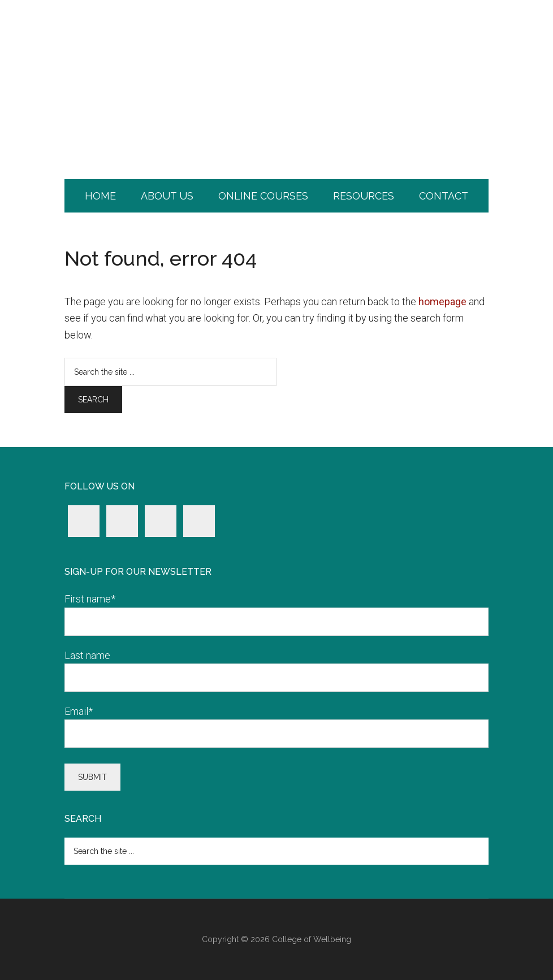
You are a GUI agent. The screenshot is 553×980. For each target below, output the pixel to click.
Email (79, 711)
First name (90, 599)
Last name (87, 655)
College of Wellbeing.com (276, 48)
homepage (442, 302)
